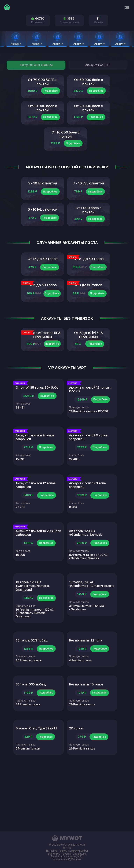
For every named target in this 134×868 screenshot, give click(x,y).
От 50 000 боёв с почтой (88, 85)
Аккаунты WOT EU (98, 65)
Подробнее (51, 97)
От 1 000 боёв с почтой (88, 244)
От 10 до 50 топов (89, 301)
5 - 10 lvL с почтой (43, 244)
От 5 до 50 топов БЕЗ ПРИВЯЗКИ (43, 392)
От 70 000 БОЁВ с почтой (43, 85)
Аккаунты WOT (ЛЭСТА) (36, 65)
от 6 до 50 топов (43, 335)
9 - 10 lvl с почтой (43, 210)
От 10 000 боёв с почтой (66, 153)
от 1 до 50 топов (89, 335)
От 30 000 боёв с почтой (43, 119)
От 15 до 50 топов (43, 301)
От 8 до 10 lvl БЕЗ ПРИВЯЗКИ (88, 392)
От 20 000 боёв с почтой (88, 119)
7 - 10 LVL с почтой (89, 210)
